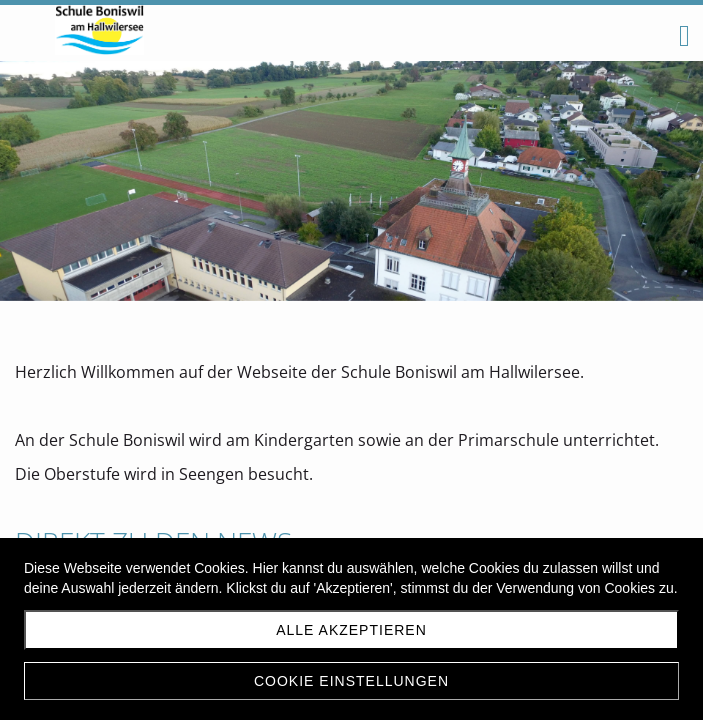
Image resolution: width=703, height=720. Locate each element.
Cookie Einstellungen (351, 681)
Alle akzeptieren (351, 630)
